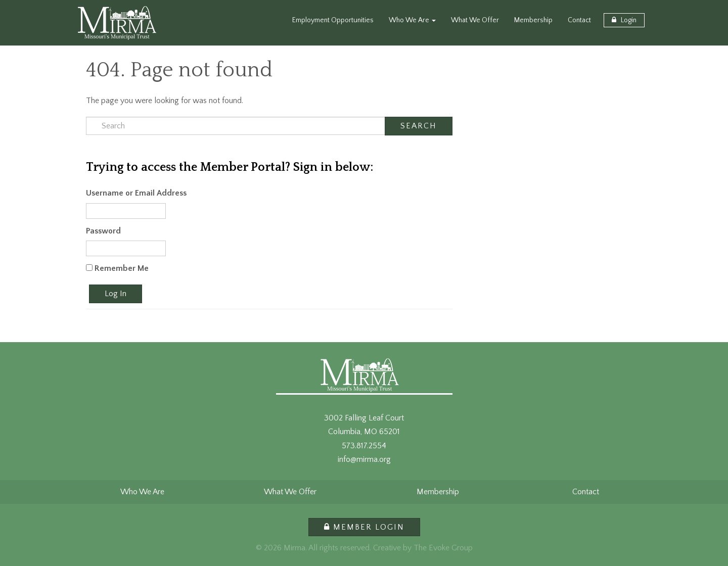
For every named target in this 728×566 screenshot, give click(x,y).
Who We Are (412, 20)
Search (419, 126)
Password (103, 231)
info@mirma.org (364, 459)
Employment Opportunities (333, 20)
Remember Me (117, 268)
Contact (579, 20)
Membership (533, 20)
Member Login (364, 527)
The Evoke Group (443, 548)
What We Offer (475, 20)
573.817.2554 (364, 446)
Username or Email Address (136, 193)
